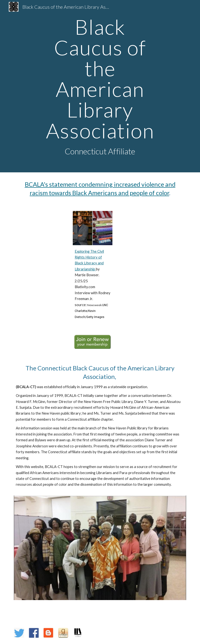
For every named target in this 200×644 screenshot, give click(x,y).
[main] (100, 86)
